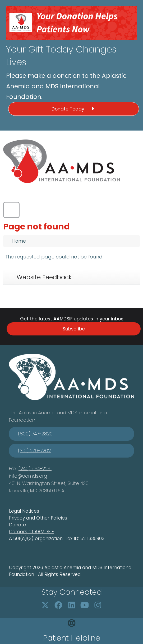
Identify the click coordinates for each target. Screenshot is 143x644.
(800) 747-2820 (35, 434)
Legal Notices (24, 511)
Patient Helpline (72, 638)
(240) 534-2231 (35, 468)
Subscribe (74, 329)
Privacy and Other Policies (38, 518)
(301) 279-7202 (34, 451)
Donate (17, 525)
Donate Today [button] (74, 109)
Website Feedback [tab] (44, 277)
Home (19, 241)
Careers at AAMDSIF (31, 532)
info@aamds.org (28, 476)
